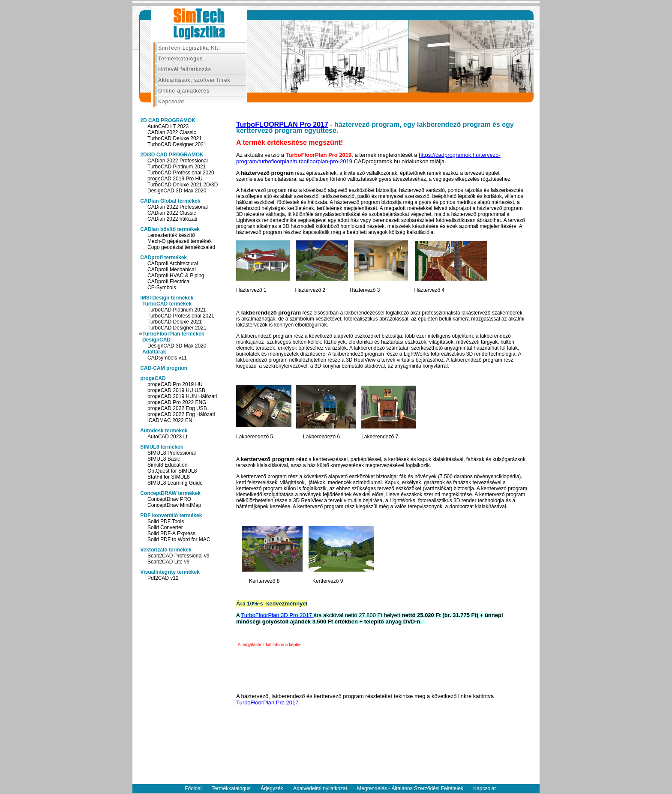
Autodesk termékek (163, 431)
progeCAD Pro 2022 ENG (177, 402)
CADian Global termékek (169, 201)
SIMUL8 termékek (161, 447)
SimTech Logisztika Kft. (189, 48)
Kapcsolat (171, 102)
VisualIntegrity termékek (169, 572)
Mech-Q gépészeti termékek (180, 241)
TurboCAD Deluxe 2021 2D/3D (183, 185)
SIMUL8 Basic (164, 459)
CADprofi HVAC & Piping (176, 276)
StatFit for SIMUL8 (169, 477)
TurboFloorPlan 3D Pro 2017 (277, 615)
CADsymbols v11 (167, 358)
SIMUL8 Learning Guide (175, 483)
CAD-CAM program (163, 368)
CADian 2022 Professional (178, 161)
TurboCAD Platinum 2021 (177, 167)
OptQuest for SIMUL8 (172, 471)
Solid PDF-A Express (171, 533)
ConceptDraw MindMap (174, 505)
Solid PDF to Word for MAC (179, 539)
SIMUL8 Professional (172, 453)
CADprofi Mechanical (172, 270)
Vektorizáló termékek (165, 550)
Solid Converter (165, 527)
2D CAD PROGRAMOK (167, 120)
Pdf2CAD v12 (163, 578)
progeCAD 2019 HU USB (176, 390)
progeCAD (152, 378)
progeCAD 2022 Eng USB (177, 408)
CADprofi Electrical (169, 282)
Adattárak (154, 352)
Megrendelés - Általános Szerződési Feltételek (410, 788)
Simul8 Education (167, 465)
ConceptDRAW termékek (170, 493)
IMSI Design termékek (166, 298)
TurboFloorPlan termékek (173, 334)
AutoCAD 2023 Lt (167, 437)
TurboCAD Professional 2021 (181, 316)
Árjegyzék (272, 788)
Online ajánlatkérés (184, 91)
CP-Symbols (162, 288)
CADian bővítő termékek (169, 229)
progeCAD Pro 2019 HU (175, 384)
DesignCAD (156, 340)
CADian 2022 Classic (172, 132)
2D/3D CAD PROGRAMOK (171, 155)
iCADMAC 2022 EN (170, 420)
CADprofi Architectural (173, 264)
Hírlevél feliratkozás (185, 69)
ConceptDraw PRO (169, 499)
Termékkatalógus (180, 59)
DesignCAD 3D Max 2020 (177, 191)
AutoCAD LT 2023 (168, 126)
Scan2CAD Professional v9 (178, 556)
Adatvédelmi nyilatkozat (320, 788)
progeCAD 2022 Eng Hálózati (181, 414)
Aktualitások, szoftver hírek (194, 80)
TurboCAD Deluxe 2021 (175, 138)
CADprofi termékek (163, 258)
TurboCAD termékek (167, 304)
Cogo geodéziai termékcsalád (181, 247)
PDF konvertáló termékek (170, 515)
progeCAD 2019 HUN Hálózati (182, 396)
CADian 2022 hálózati (172, 219)
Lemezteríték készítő (171, 235)
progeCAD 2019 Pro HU (175, 179)
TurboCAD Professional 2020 (181, 173)
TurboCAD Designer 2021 (177, 144)
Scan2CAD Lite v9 (168, 562)
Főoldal (193, 788)
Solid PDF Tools (166, 521)
